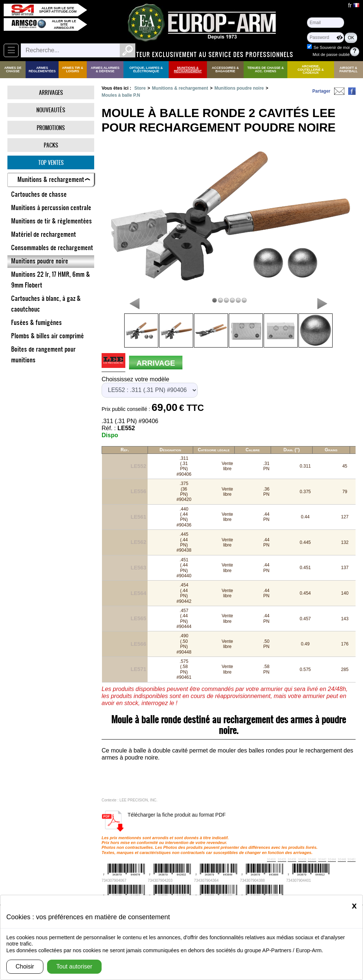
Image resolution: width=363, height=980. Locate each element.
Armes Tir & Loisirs (72, 69)
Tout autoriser (74, 966)
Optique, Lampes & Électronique (146, 69)
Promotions (51, 128)
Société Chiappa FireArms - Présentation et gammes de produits (263, 882)
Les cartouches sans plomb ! (69, 882)
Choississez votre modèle (135, 379)
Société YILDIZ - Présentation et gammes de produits (149, 882)
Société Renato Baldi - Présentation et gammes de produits (75, 889)
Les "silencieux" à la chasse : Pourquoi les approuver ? (73, 875)
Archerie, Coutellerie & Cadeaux (311, 70)
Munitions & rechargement (188, 69)
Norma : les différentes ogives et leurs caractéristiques (294, 889)
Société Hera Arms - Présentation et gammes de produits (181, 875)
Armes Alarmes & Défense (105, 69)
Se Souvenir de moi (331, 47)
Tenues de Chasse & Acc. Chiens (265, 69)
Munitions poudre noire (239, 88)
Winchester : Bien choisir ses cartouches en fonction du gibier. (245, 868)
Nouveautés (51, 110)
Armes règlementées (42, 69)
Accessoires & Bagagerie (225, 69)
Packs (51, 145)
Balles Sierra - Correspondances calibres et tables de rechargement (121, 868)
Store (140, 88)
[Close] (354, 906)
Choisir (25, 966)
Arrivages (51, 92)
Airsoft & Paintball (348, 69)
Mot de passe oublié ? (333, 54)
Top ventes (51, 162)
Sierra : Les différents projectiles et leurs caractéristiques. (187, 889)
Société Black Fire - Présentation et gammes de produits (290, 875)
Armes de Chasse (13, 69)
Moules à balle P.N (121, 95)
